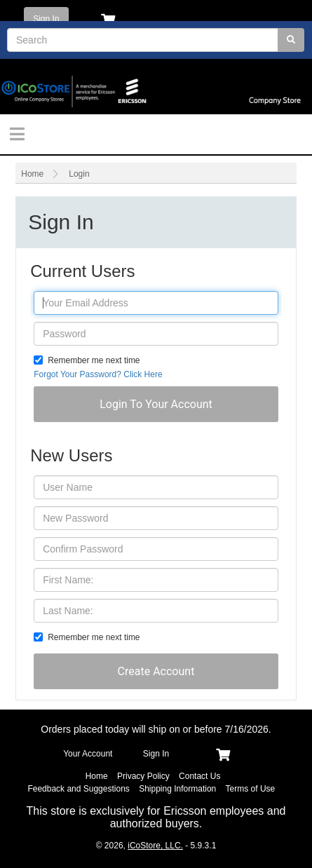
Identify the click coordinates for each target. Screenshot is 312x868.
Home (32, 174)
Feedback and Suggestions (78, 789)
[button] (156, 404)
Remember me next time (94, 360)
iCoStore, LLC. (155, 846)
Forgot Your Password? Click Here (98, 374)
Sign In (46, 19)
